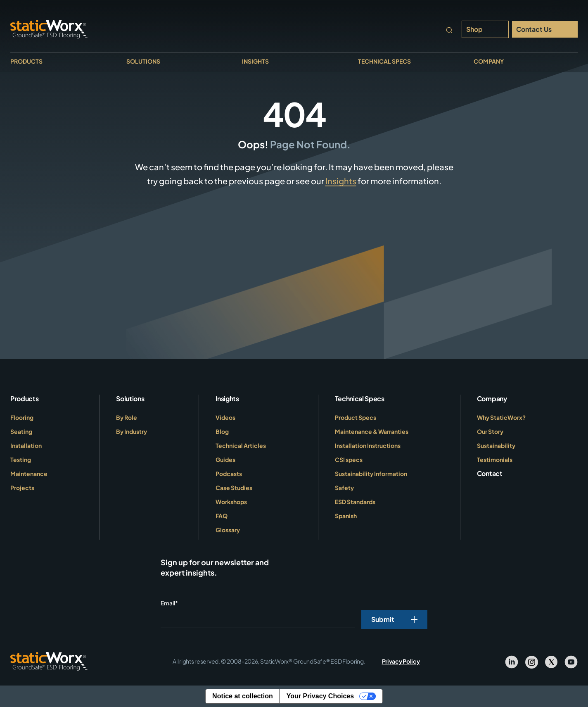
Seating (21, 431)
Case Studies (234, 488)
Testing (21, 459)
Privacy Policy (401, 661)
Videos (225, 417)
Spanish (346, 516)
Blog (222, 431)
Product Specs (356, 417)
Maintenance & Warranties (372, 431)
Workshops (231, 502)
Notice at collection (243, 696)
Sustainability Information (371, 474)
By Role (127, 417)
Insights (255, 61)
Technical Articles (241, 445)
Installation (26, 445)
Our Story (490, 431)
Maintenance (29, 474)
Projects (22, 488)
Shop (474, 29)
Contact (490, 473)
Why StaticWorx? (501, 417)
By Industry (132, 431)
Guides (225, 459)
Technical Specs (384, 61)
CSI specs (349, 459)
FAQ (222, 516)
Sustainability (496, 445)
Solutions (143, 61)
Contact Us (534, 29)
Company (489, 61)
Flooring (22, 417)
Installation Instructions (368, 445)
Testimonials (495, 459)
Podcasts (229, 474)
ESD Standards (355, 502)
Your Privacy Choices (320, 696)
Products (26, 61)
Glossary (228, 530)
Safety (344, 488)
